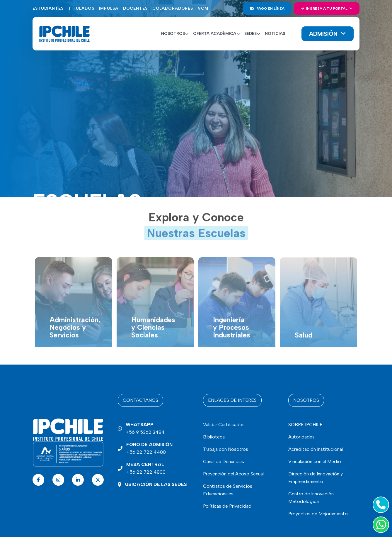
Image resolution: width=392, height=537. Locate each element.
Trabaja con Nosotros (226, 449)
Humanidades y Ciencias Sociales (153, 336)
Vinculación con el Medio (315, 461)
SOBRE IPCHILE (305, 425)
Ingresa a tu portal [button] (325, 9)
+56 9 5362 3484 (145, 428)
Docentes (135, 8)
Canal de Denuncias (224, 461)
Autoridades (301, 437)
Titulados (81, 8)
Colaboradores (173, 8)
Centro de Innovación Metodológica (311, 498)
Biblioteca (214, 437)
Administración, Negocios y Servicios (75, 336)
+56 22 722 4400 (149, 448)
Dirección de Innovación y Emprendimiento (316, 478)
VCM (203, 8)
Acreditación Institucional (316, 449)
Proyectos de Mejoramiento (318, 514)
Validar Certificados (224, 425)
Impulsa (109, 8)
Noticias (275, 34)
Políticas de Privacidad (227, 506)
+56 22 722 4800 (146, 468)
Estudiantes (48, 8)
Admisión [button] (324, 34)
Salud (304, 344)
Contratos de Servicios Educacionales (228, 490)
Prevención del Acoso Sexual (233, 474)
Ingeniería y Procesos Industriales (232, 336)
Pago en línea (267, 9)
